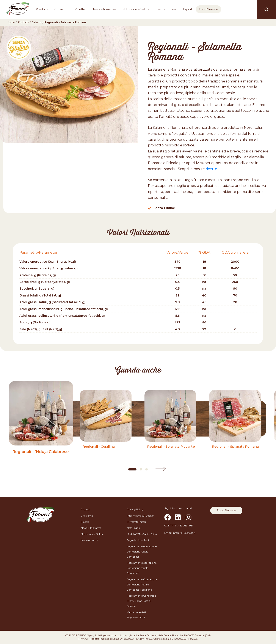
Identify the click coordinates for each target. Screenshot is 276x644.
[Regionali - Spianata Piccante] (170, 426)
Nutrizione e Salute (136, 9)
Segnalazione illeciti (139, 540)
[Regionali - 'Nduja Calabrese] (41, 426)
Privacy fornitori (136, 522)
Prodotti (42, 9)
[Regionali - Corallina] (106, 426)
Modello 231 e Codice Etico (142, 534)
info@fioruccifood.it (184, 533)
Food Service (209, 9)
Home (11, 22)
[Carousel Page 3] (147, 469)
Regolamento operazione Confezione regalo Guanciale (142, 568)
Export (188, 9)
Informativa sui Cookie (140, 516)
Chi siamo (61, 9)
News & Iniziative (104, 9)
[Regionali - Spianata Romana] (235, 426)
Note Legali (133, 528)
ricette (211, 169)
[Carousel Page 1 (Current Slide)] (132, 469)
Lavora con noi (166, 9)
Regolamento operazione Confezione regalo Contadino (142, 552)
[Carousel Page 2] (141, 469)
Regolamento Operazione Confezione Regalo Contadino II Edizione (142, 585)
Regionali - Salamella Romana (65, 22)
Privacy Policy (135, 509)
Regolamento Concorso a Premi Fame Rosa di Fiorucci (142, 601)
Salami (37, 22)
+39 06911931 (186, 526)
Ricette (80, 9)
